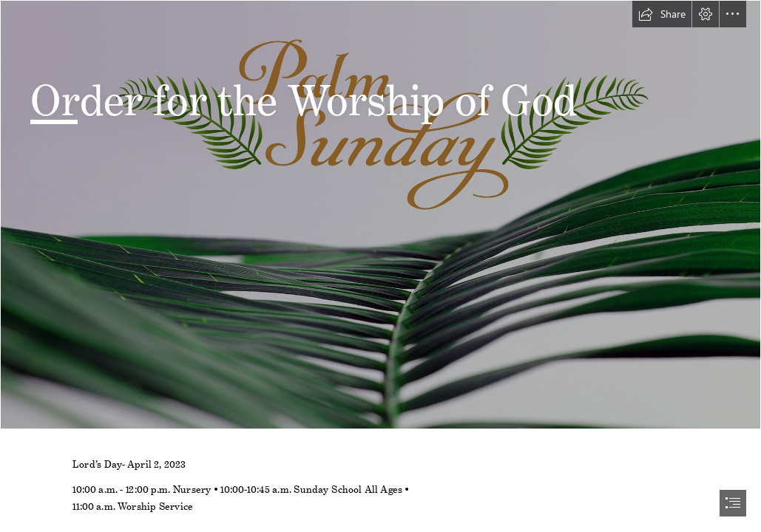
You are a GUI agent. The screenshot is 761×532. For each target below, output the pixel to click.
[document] (380, 266)
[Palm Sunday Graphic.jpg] (380, 215)
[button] (662, 14)
